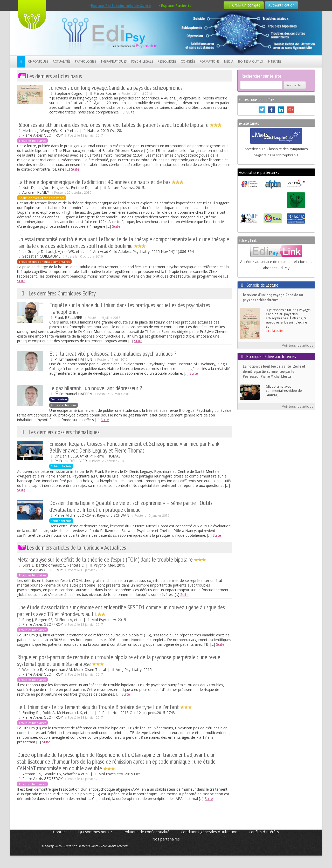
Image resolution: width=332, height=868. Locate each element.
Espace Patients (175, 6)
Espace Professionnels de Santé (120, 6)
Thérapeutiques (114, 61)
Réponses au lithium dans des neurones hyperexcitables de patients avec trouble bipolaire (119, 125)
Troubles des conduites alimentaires (44, 262)
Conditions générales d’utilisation (209, 832)
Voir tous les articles (298, 345)
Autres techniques (64, 405)
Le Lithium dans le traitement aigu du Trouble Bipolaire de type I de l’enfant (105, 707)
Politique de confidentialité (146, 832)
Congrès (188, 61)
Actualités (61, 61)
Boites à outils (250, 61)
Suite (130, 112)
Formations (210, 61)
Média (229, 61)
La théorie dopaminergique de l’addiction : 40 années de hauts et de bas (100, 182)
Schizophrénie (61, 466)
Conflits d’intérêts (264, 832)
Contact (60, 832)
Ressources (167, 61)
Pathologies (85, 61)
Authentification (281, 5)
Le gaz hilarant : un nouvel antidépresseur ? (96, 388)
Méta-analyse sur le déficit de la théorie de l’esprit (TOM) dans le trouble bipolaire (111, 559)
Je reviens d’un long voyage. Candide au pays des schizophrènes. (116, 88)
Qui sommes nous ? (95, 832)
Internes (274, 61)
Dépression (59, 399)
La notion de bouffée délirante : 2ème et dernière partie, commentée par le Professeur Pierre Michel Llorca (274, 371)
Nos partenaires (166, 839)
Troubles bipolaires (32, 141)
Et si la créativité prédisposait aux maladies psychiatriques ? (113, 354)
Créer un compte (244, 5)
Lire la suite (275, 331)
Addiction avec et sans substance (42, 198)
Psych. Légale (142, 61)
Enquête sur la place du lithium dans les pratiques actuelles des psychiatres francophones (130, 308)
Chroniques (38, 61)
